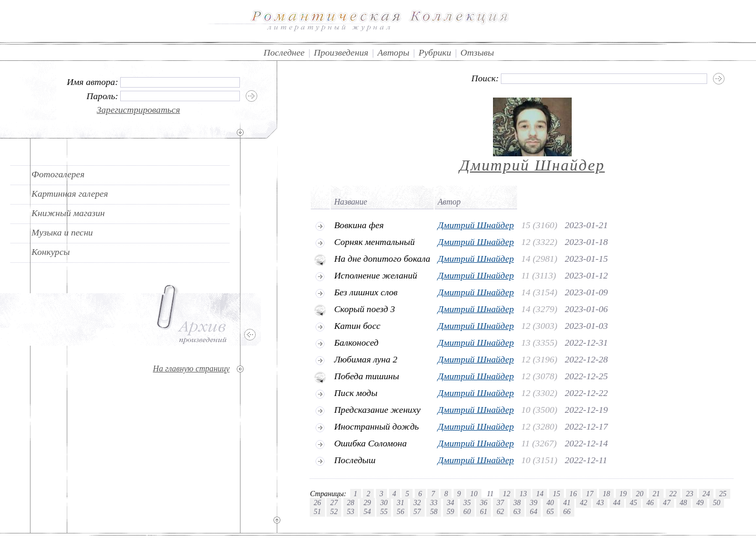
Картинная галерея (70, 194)
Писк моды (356, 393)
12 (507, 494)
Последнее (284, 52)
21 (656, 494)
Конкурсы (51, 252)
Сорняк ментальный (374, 242)
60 (467, 511)
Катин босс (357, 326)
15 (556, 494)
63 (517, 511)
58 (434, 511)
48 (684, 502)
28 (351, 502)
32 (417, 502)
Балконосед (356, 343)
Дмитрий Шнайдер (532, 165)
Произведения (341, 52)
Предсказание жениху (377, 410)
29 (367, 502)
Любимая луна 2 (365, 359)
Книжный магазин (68, 213)
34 (450, 502)
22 (673, 494)
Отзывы (477, 52)
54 (367, 511)
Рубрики (435, 52)
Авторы (393, 52)
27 (334, 502)
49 (700, 502)
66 (567, 511)
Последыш (355, 460)
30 (384, 502)
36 (484, 502)
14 (540, 494)
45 (633, 502)
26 (317, 502)
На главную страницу (191, 368)
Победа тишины (366, 376)
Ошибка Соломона (370, 443)
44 (617, 502)
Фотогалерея (58, 174)
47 (667, 502)
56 (401, 511)
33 (434, 502)
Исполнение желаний (375, 275)
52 (334, 511)
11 (490, 494)
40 (550, 502)
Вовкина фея (359, 225)
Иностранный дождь (376, 426)
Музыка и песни (62, 232)
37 (500, 502)
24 (706, 494)
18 (606, 494)
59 (450, 511)
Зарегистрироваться (138, 110)
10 (474, 494)
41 (567, 502)
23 (689, 494)
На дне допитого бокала (382, 259)
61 (484, 511)
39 (533, 502)
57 (417, 511)
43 (600, 502)
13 (523, 494)
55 (384, 511)
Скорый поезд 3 (364, 309)
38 (517, 502)
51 (317, 511)
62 (500, 511)
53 (351, 511)
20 (639, 494)
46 (650, 502)
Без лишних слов (366, 292)
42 (583, 502)
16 (573, 494)
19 (623, 494)
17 (590, 494)
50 (717, 502)
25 (723, 494)
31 (401, 502)
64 (533, 511)
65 (550, 511)
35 (467, 502)
